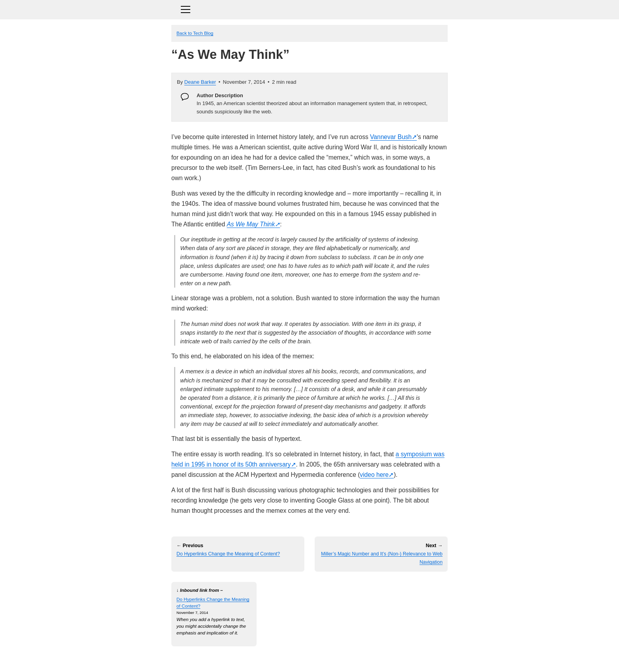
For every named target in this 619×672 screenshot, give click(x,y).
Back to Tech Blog (195, 33)
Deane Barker (200, 82)
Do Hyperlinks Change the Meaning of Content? (228, 554)
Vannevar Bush (391, 137)
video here (374, 475)
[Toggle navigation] (309, 8)
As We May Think (251, 224)
